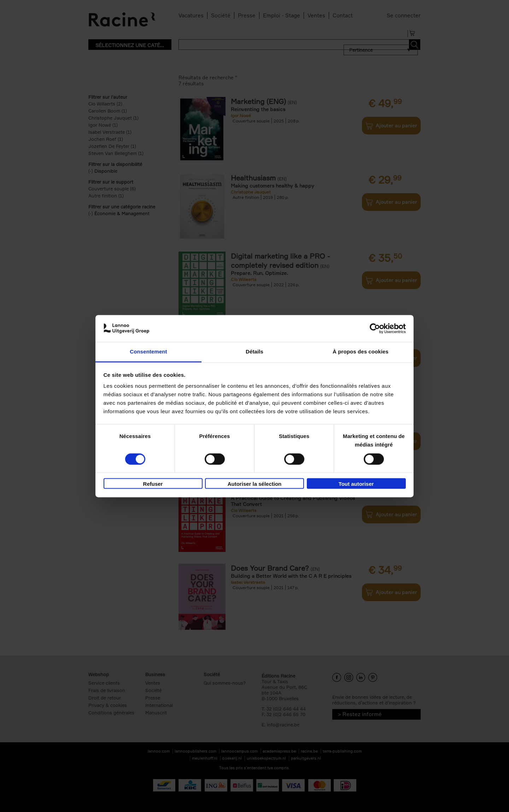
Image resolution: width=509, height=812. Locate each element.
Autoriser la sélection (255, 484)
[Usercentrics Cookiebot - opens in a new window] (375, 328)
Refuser (153, 484)
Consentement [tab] (148, 352)
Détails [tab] (255, 352)
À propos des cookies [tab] (361, 352)
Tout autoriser (356, 484)
